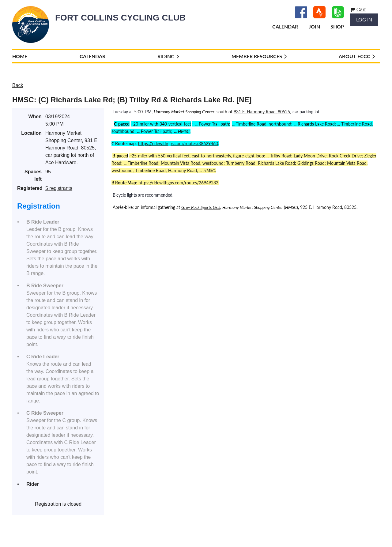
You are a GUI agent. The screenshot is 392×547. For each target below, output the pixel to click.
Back (18, 85)
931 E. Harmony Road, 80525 (262, 112)
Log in (364, 19)
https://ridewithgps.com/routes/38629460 (178, 143)
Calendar (285, 26)
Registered (29, 188)
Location (31, 133)
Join (314, 26)
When (35, 117)
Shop (337, 26)
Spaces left (33, 175)
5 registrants (59, 188)
